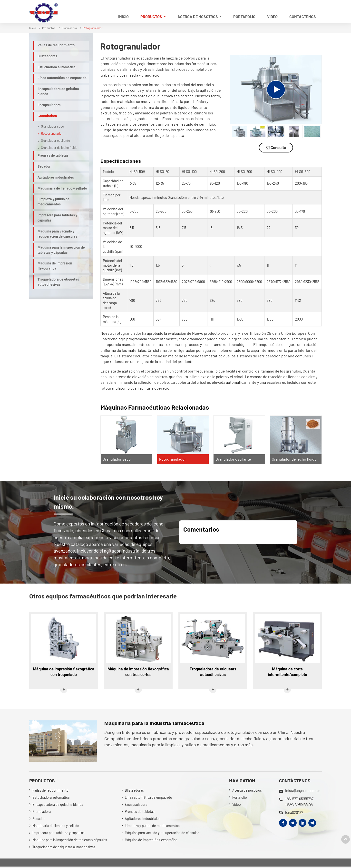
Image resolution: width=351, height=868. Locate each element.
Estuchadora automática (57, 67)
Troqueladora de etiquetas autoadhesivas (58, 282)
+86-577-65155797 (299, 804)
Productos (49, 28)
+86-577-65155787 (299, 799)
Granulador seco (117, 459)
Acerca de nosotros (247, 791)
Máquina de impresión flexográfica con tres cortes (138, 672)
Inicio (123, 16)
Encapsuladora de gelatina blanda (58, 91)
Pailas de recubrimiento (56, 45)
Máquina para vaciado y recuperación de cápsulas (57, 234)
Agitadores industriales (56, 177)
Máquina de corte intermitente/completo (288, 672)
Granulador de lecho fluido (294, 459)
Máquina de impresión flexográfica (55, 266)
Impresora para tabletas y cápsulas (57, 218)
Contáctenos (303, 16)
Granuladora (69, 28)
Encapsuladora (49, 105)
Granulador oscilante (233, 459)
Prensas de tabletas (53, 156)
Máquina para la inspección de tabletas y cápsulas (61, 250)
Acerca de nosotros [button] (198, 16)
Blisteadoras (47, 56)
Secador (44, 167)
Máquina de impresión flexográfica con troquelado (64, 672)
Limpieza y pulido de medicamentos (54, 202)
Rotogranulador (173, 459)
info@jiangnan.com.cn (303, 791)
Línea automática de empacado (62, 78)
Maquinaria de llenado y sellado (62, 188)
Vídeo (272, 16)
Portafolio (244, 16)
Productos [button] (152, 16)
